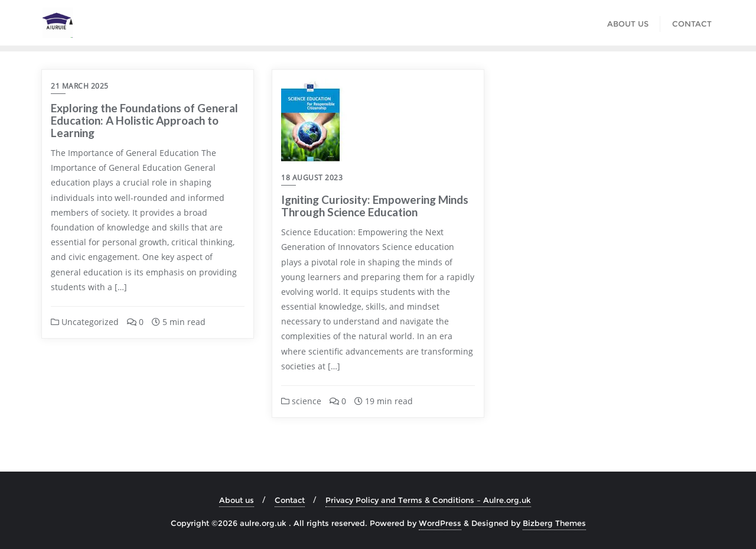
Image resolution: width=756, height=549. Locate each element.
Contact (290, 500)
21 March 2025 (80, 86)
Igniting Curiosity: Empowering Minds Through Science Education (375, 206)
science (301, 401)
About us (237, 500)
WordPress (440, 523)
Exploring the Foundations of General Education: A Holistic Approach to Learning (144, 120)
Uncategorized (85, 322)
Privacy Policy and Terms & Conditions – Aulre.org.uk (428, 500)
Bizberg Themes (554, 523)
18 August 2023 (312, 178)
